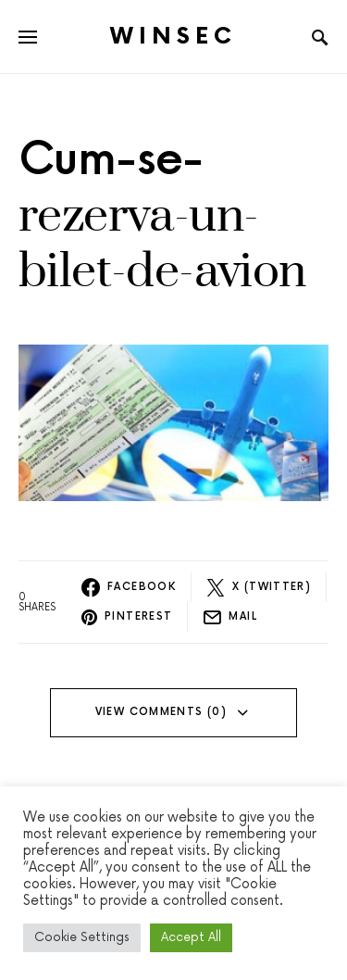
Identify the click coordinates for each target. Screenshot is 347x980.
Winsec (173, 37)
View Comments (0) (161, 712)
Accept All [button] (191, 937)
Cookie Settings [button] (82, 937)
